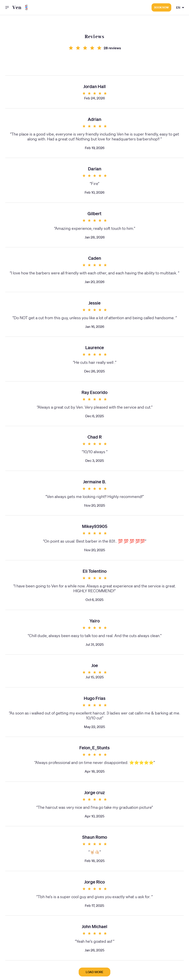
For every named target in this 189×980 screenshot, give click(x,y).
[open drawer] (7, 8)
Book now (161, 7)
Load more (94, 972)
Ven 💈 (21, 8)
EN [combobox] (178, 8)
